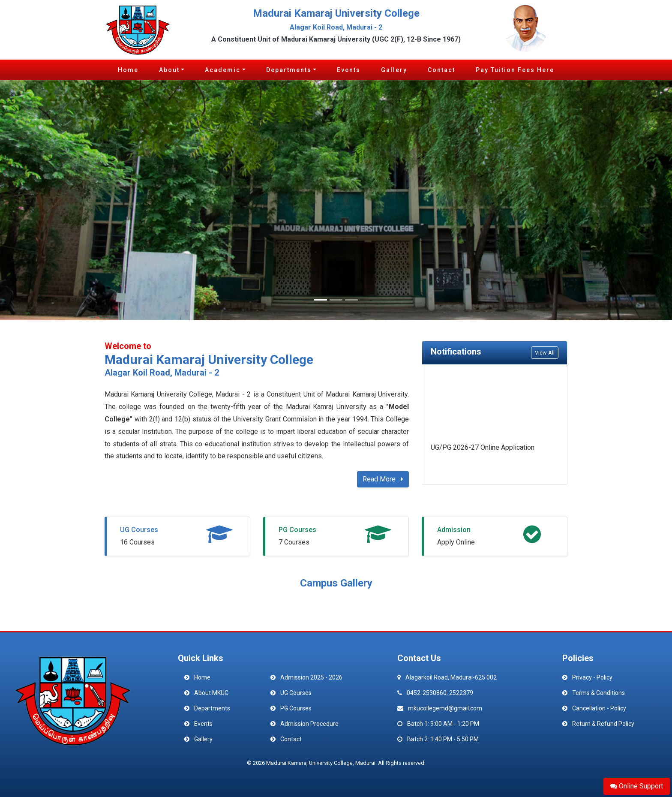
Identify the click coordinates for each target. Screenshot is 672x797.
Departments (289, 70)
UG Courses (139, 530)
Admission (454, 530)
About (169, 70)
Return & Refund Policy (603, 724)
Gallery (394, 70)
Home (128, 70)
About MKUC (211, 693)
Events (349, 70)
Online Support (637, 786)
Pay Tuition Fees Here (515, 70)
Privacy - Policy (592, 677)
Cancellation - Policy (599, 708)
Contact (441, 70)
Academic (223, 70)
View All (545, 353)
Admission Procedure (309, 724)
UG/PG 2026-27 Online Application (483, 448)
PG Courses (297, 530)
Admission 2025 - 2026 (311, 677)
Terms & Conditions (598, 693)
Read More (383, 479)
